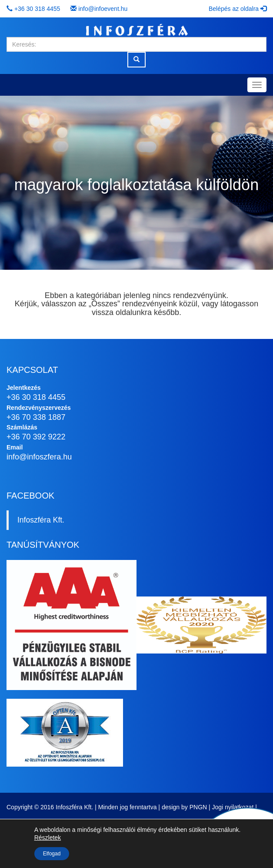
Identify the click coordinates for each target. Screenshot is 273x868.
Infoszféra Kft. (41, 520)
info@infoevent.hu (103, 9)
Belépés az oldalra (238, 9)
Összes (104, 304)
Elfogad (52, 854)
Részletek (48, 838)
